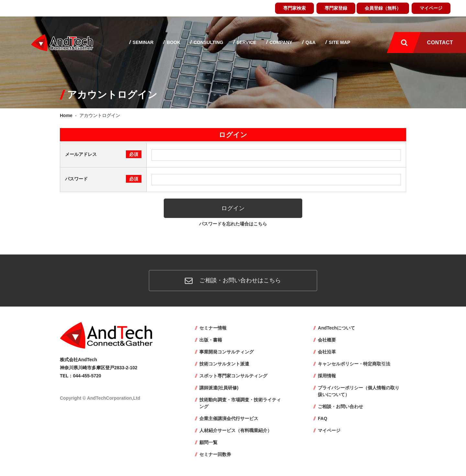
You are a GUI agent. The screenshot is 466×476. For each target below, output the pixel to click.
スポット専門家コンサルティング (233, 376)
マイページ (431, 8)
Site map (339, 42)
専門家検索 (294, 8)
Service (246, 42)
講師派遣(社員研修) (219, 388)
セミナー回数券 (215, 454)
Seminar (142, 42)
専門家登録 (336, 8)
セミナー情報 (213, 328)
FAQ (322, 418)
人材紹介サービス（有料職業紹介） (236, 430)
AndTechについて (336, 328)
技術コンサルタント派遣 (224, 364)
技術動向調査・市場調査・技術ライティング (240, 403)
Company (280, 42)
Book (173, 42)
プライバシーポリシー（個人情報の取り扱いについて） (359, 391)
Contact (440, 43)
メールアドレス (103, 154)
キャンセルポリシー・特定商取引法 (354, 364)
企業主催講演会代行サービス (229, 418)
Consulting (208, 42)
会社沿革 (327, 352)
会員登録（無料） (383, 8)
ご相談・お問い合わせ (340, 406)
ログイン (233, 208)
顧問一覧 (208, 442)
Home (66, 115)
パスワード (103, 179)
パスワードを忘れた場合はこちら (233, 224)
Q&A (310, 42)
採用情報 (327, 376)
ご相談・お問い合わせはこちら (233, 280)
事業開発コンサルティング (227, 352)
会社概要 (327, 340)
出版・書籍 (211, 340)
